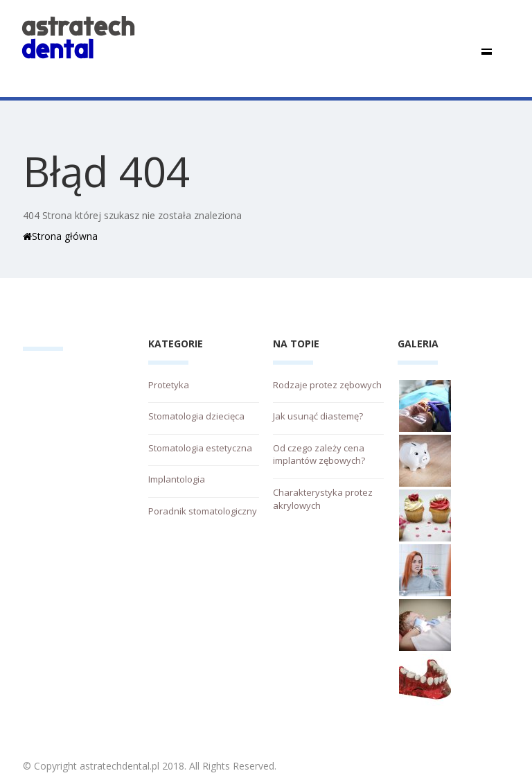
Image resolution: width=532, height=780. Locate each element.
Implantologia (177, 479)
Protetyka (169, 385)
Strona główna (60, 236)
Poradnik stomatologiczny (203, 511)
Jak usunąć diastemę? (318, 416)
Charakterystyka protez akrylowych (323, 499)
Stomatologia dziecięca (196, 416)
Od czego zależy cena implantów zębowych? (319, 454)
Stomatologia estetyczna (200, 448)
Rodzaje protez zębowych (327, 385)
